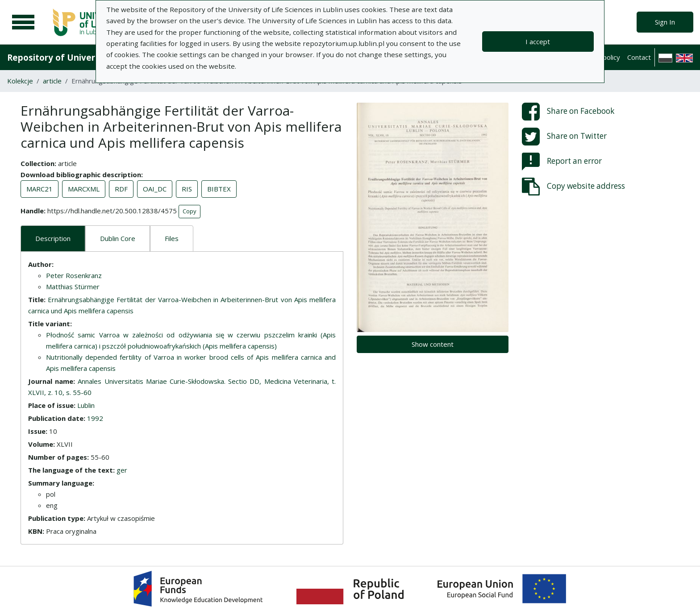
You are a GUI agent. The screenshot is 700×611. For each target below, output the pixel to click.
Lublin (86, 405)
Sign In (665, 22)
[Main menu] (23, 22)
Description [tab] (53, 238)
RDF (121, 189)
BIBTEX (219, 189)
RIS (187, 189)
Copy (190, 211)
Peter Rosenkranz (74, 275)
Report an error (562, 162)
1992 (95, 418)
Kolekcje (20, 81)
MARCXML (84, 189)
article (52, 81)
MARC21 (40, 189)
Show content (433, 344)
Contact (639, 57)
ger (122, 470)
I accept (538, 42)
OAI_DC (155, 189)
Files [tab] (172, 238)
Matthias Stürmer (73, 287)
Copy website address (573, 187)
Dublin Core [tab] (118, 238)
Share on (568, 112)
